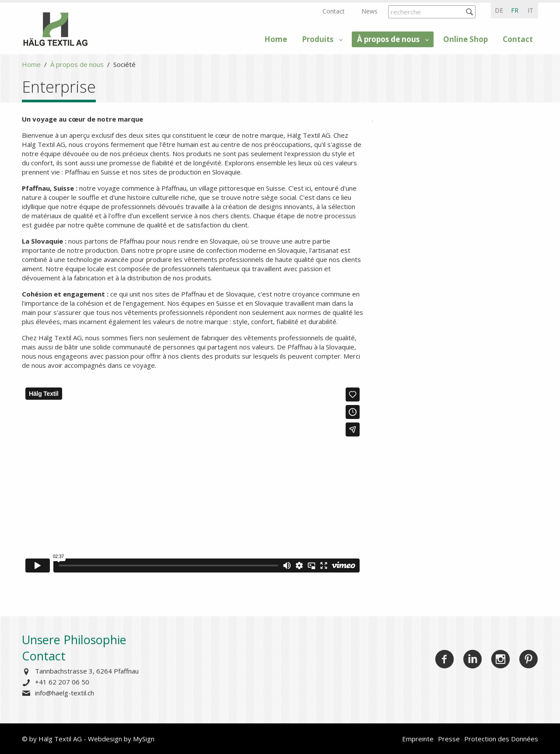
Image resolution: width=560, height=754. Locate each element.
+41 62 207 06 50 (62, 682)
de (499, 10)
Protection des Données (501, 739)
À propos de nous (388, 39)
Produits (318, 39)
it (530, 10)
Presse (449, 739)
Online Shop (465, 39)
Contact (334, 11)
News (369, 11)
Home (276, 39)
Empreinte (418, 739)
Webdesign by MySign (121, 739)
